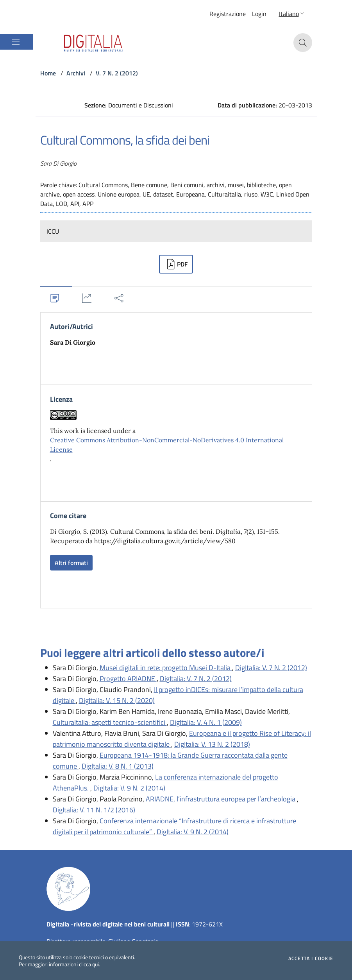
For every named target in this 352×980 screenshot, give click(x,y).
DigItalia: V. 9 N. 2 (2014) (129, 788)
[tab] (56, 298)
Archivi (77, 73)
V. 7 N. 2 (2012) (117, 73)
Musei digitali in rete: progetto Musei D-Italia (166, 668)
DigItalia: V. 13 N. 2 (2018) (212, 744)
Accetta (311, 959)
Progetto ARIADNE (128, 679)
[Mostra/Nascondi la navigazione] (16, 42)
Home (49, 73)
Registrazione (228, 14)
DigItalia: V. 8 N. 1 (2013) (118, 766)
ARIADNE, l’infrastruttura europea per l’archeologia (221, 799)
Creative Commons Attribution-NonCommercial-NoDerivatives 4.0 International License (167, 445)
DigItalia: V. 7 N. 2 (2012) (271, 668)
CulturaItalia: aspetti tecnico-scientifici (110, 722)
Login (259, 14)
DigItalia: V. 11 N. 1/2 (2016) (94, 810)
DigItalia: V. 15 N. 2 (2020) (117, 700)
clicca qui (89, 964)
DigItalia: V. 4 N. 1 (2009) (206, 722)
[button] (292, 14)
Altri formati (71, 563)
